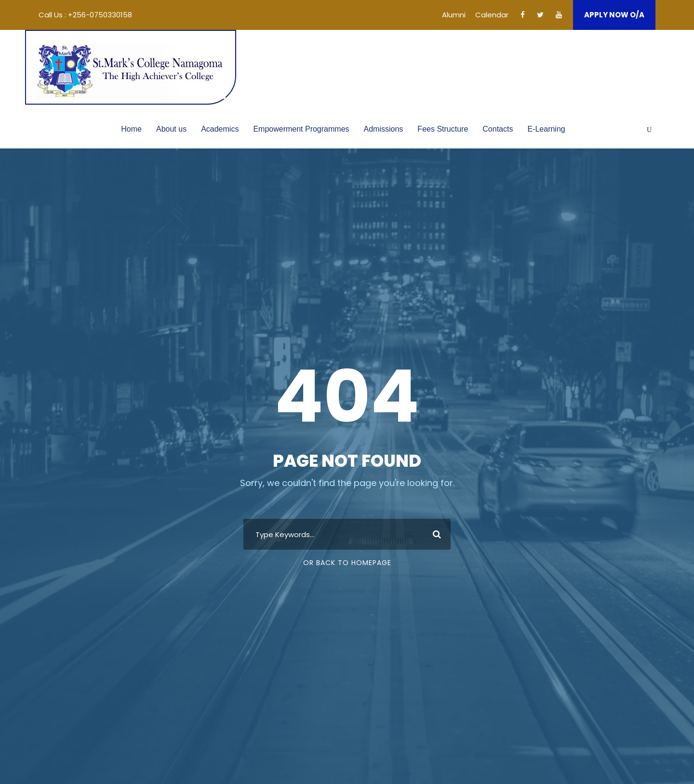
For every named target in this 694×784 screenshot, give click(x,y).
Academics (220, 129)
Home (131, 129)
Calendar (492, 15)
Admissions (384, 129)
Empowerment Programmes (301, 129)
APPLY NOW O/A (614, 15)
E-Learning (546, 129)
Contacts (498, 129)
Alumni (454, 15)
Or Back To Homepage (347, 563)
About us (171, 129)
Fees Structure (443, 129)
